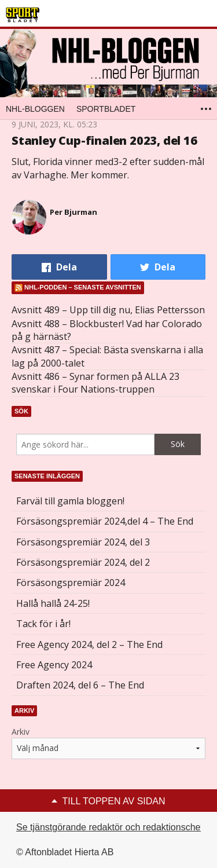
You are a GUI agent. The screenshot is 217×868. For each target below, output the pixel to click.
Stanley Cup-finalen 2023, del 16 (104, 140)
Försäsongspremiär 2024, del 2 (83, 562)
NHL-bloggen (35, 109)
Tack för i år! (43, 624)
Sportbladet (106, 109)
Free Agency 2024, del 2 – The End (89, 644)
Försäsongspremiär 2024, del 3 (83, 542)
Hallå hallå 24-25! (53, 603)
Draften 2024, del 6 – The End (80, 685)
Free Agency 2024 (54, 665)
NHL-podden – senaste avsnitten (83, 287)
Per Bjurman (73, 212)
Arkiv (21, 732)
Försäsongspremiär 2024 (71, 583)
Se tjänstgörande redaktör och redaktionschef (110, 827)
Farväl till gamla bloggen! (70, 501)
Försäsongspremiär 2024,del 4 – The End (105, 521)
